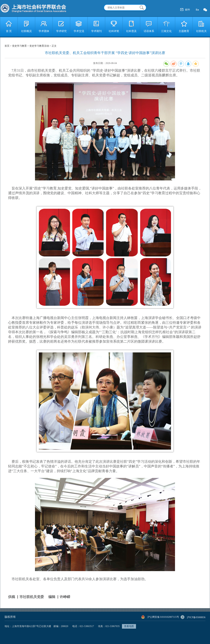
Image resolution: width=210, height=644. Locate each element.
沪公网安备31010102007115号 (163, 617)
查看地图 (129, 626)
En (197, 10)
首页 (7, 46)
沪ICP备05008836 (196, 617)
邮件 (188, 10)
